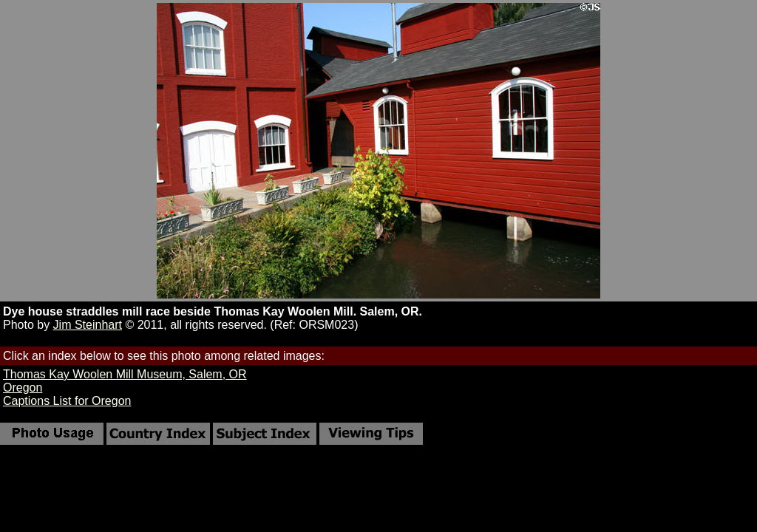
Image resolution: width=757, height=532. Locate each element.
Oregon (23, 388)
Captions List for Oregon (67, 401)
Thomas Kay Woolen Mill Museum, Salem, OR (125, 374)
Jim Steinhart (88, 325)
